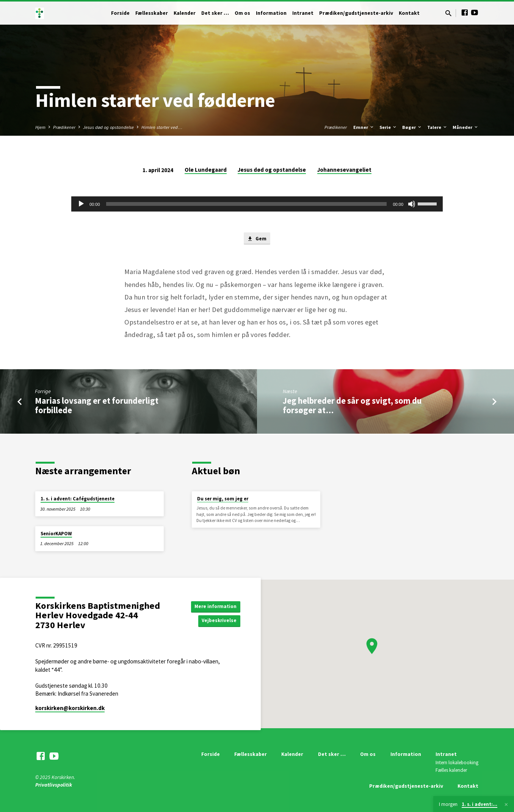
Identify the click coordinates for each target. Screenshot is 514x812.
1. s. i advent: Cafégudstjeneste (78, 499)
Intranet (303, 13)
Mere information (214, 606)
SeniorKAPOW (56, 534)
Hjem (40, 127)
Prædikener (64, 127)
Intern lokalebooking (457, 763)
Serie (388, 127)
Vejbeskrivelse (218, 621)
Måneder (466, 127)
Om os (242, 13)
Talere (437, 127)
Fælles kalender (451, 770)
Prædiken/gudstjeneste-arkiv (356, 13)
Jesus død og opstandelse (108, 127)
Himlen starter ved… (162, 127)
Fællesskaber (152, 13)
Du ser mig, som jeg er (223, 499)
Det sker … (215, 13)
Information (271, 13)
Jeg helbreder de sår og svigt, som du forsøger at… (352, 406)
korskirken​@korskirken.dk (70, 708)
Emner (364, 127)
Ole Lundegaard (206, 170)
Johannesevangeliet (344, 170)
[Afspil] (81, 204)
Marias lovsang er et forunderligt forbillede (97, 406)
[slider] (247, 204)
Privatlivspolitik (54, 785)
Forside (120, 13)
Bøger (412, 127)
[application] (257, 204)
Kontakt (409, 13)
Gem (257, 239)
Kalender (185, 13)
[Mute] (412, 204)
